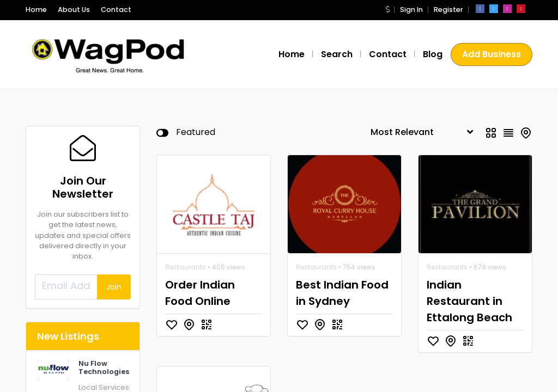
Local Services (104, 387)
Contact (116, 10)
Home (36, 10)
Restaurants (186, 267)
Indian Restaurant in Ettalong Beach (469, 301)
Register (448, 10)
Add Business (492, 54)
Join (114, 287)
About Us (74, 10)
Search (337, 54)
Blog (433, 54)
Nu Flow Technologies (104, 367)
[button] (387, 10)
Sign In (411, 10)
